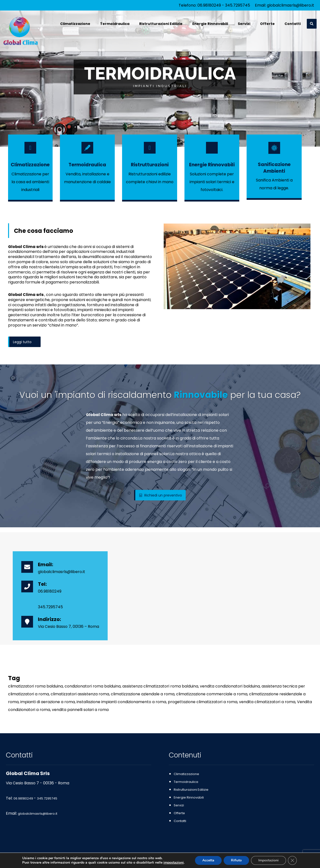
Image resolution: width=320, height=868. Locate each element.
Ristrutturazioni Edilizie (191, 790)
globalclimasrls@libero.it (291, 5)
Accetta (208, 860)
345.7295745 (238, 5)
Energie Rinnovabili (189, 797)
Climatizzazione (186, 774)
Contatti (180, 821)
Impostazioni (269, 860)
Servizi (179, 805)
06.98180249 (209, 5)
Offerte (179, 813)
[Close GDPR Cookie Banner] (292, 860)
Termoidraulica (186, 782)
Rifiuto (236, 860)
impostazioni (174, 863)
